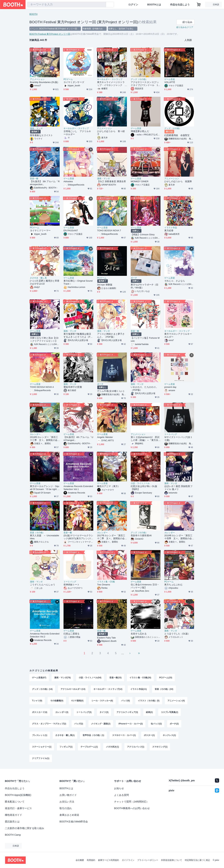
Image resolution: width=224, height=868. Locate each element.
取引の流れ (66, 808)
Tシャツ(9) (37, 701)
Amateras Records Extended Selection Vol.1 (78, 488)
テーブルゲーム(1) (89, 747)
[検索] (103, 5)
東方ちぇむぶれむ (174, 585)
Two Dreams (104, 585)
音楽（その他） (37, 533)
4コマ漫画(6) (77, 701)
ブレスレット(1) (40, 735)
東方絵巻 (169, 230)
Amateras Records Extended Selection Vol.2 (45, 635)
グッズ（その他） (139, 79)
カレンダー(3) (62, 712)
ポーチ (134, 278)
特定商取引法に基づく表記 (197, 860)
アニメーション (37, 79)
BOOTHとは (154, 5)
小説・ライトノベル (140, 483)
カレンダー (35, 434)
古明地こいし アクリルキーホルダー (77, 133)
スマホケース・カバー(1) (124, 735)
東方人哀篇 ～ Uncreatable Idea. (44, 537)
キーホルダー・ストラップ (110, 79)
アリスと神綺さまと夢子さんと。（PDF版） (111, 335)
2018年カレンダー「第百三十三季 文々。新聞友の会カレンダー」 (44, 439)
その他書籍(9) (57, 701)
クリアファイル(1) (41, 758)
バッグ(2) (79, 724)
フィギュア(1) (66, 747)
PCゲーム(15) (166, 678)
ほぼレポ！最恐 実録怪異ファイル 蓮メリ (178, 488)
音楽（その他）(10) (164, 689)
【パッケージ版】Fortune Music (145, 339)
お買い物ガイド (68, 795)
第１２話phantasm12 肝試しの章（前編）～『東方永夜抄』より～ (145, 439)
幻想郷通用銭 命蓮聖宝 (177, 135)
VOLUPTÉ (170, 82)
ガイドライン (128, 860)
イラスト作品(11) (139, 689)
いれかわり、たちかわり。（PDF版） (144, 388)
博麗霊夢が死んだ (140, 131)
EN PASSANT (71, 230)
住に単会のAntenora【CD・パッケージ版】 (145, 586)
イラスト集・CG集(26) (140, 678)
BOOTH (33, 14)
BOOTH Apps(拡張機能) (18, 795)
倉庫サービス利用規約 (108, 860)
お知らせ (119, 788)
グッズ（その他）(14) (42, 689)
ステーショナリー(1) (42, 747)
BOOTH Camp (13, 835)
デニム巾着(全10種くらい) (111, 391)
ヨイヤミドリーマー (40, 230)
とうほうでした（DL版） (177, 634)
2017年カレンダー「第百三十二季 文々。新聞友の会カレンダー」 (111, 537)
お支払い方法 (67, 802)
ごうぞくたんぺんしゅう (43, 585)
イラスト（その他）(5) (149, 701)
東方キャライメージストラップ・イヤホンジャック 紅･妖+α (111, 84)
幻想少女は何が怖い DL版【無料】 (144, 488)
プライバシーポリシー (148, 860)
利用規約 (91, 860)
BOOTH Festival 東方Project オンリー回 (50, 34)
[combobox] (67, 5)
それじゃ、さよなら (175, 281)
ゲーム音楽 (170, 79)
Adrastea (68, 181)
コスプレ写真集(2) (169, 712)
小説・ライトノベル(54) (90, 678)
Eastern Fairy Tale (106, 638)
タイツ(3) (104, 712)
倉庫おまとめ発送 (69, 815)
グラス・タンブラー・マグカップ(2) (49, 724)
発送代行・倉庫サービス (18, 808)
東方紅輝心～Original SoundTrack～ (78, 282)
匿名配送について (15, 802)
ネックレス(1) (169, 735)
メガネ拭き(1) (112, 747)
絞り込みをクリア (185, 27)
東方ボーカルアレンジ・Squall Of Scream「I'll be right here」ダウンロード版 (45, 488)
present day (170, 387)
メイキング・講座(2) (101, 724)
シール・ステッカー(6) (102, 701)
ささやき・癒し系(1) (65, 735)
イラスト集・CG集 (106, 582)
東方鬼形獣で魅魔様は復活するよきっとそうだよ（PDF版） (78, 335)
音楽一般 (34, 179)
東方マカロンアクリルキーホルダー (178, 335)
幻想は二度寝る (72, 634)
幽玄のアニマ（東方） (109, 486)
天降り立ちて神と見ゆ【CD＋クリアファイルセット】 (44, 339)
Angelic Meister (105, 437)
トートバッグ (171, 434)
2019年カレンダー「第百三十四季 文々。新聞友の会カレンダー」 (178, 537)
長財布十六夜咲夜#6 (141, 535)
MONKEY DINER (140, 181)
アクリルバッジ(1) (136, 747)
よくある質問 (121, 795)
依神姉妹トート (72, 585)
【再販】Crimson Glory (143, 235)
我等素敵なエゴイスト (41, 135)
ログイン (133, 5)
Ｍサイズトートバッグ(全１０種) (178, 439)
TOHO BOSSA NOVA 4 (42, 387)
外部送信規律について (171, 860)
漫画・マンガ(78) (62, 678)
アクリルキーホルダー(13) (73, 689)
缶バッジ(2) (156, 724)
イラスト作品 (171, 228)
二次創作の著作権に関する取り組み (24, 828)
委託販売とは (12, 822)
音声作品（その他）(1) (93, 735)
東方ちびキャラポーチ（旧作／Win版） (144, 286)
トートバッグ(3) (84, 712)
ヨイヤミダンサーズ (74, 82)
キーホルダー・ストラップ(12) (108, 689)
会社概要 (80, 860)
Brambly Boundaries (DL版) (44, 82)
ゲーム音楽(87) (39, 678)
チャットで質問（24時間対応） (131, 802)
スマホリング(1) (160, 747)
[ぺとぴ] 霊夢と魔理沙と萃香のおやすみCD (45, 282)
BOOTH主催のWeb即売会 (74, 822)
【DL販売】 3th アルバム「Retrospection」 (45, 183)
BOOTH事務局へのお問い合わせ (132, 808)
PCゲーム (68, 79)
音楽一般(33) (115, 678)
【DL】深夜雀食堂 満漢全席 (111, 181)
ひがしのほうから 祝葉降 (178, 181)
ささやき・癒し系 (38, 278)
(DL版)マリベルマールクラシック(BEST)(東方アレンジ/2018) (78, 537)
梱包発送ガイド (13, 815)
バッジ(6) (126, 701)
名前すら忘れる (139, 634)
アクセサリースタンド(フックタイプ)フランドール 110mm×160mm (145, 84)
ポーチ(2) (174, 724)
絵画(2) (149, 712)
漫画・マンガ (36, 128)
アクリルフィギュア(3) (127, 712)
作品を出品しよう (180, 5)
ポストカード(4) (40, 712)
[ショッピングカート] (199, 5)
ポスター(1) (149, 735)
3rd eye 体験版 (105, 285)
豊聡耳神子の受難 (73, 387)
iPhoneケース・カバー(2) (131, 724)
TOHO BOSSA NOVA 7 (109, 230)
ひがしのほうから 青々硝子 (111, 133)
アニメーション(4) (176, 701)
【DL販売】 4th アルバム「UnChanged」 (78, 439)
